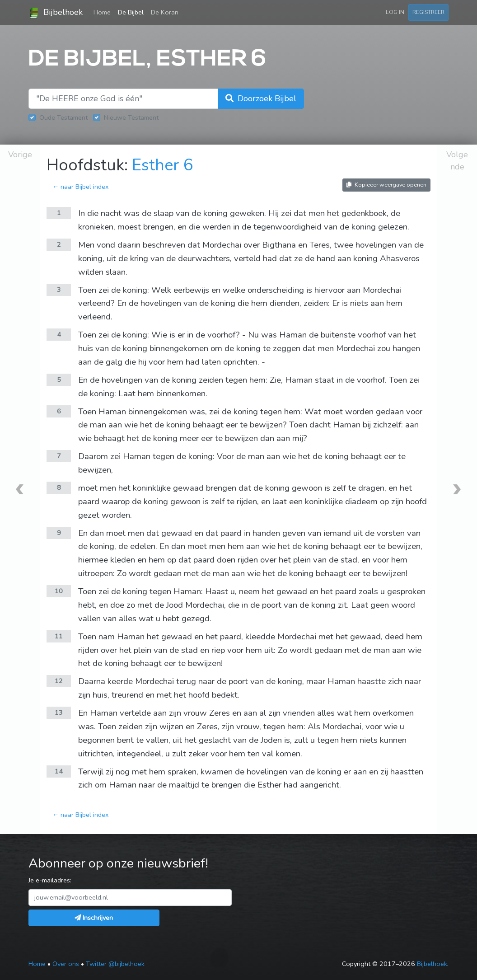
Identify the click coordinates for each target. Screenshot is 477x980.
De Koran (165, 12)
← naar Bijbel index (81, 187)
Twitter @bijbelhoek (115, 964)
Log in (395, 12)
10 (59, 591)
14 (59, 771)
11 (59, 636)
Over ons (66, 964)
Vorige (20, 155)
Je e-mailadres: (50, 880)
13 (59, 713)
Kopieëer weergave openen (386, 185)
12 (59, 681)
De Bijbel (131, 12)
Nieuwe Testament (131, 117)
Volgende (457, 161)
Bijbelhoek (56, 13)
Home (104, 12)
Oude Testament (63, 117)
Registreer (428, 12)
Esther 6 (163, 165)
